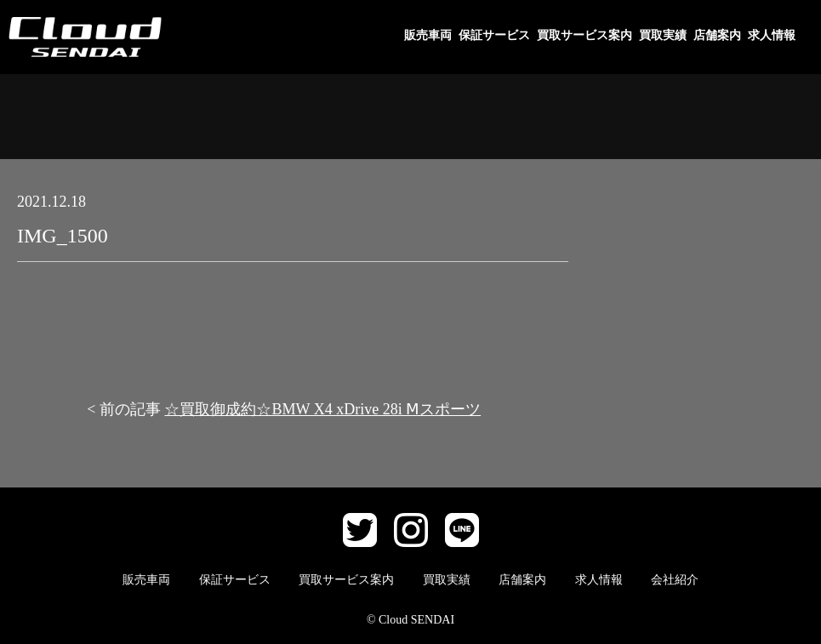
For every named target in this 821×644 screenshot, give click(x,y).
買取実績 (663, 35)
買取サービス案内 (584, 35)
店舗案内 (717, 35)
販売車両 (428, 35)
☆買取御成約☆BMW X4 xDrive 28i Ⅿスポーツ (322, 409)
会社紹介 (675, 580)
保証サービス (494, 35)
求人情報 (772, 35)
